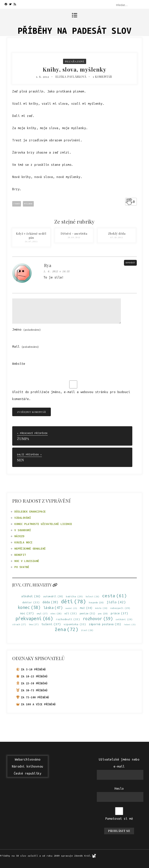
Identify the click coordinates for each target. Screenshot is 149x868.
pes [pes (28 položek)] (103, 614)
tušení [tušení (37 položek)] (51, 624)
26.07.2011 (31, 242)
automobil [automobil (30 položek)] (53, 596)
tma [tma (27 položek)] (34, 625)
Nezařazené (74, 61)
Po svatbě (22, 567)
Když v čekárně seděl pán (31, 236)
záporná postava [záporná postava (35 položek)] (105, 624)
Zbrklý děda (117, 233)
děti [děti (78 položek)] (74, 601)
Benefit (20, 555)
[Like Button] (129, 202)
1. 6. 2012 (43, 77)
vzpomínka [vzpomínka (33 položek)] (75, 624)
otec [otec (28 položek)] (56, 614)
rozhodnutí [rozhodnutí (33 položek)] (68, 619)
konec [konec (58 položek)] (29, 607)
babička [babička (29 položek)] (74, 596)
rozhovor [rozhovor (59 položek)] (98, 619)
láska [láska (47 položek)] (53, 608)
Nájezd (19, 536)
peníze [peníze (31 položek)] (87, 613)
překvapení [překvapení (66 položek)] (34, 619)
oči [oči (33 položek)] (71, 613)
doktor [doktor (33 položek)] (31, 602)
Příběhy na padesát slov (75, 31)
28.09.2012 (74, 237)
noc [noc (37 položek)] (27, 613)
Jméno (26, 329)
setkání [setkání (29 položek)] (124, 619)
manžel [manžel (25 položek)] (71, 608)
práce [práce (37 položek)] (119, 613)
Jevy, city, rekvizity (35, 585)
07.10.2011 (117, 237)
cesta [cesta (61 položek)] (115, 596)
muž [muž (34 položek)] (86, 608)
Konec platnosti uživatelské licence (43, 524)
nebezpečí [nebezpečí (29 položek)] (120, 608)
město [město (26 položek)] (101, 608)
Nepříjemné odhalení (30, 549)
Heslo (119, 788)
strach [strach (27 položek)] (19, 625)
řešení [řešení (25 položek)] (130, 625)
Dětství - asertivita (74, 233)
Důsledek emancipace (30, 512)
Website (19, 364)
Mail (26, 347)
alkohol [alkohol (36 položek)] (31, 596)
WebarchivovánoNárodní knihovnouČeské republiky (28, 766)
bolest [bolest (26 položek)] (93, 597)
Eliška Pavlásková (71, 77)
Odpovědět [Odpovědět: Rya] (130, 263)
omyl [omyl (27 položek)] (42, 614)
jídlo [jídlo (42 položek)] (116, 602)
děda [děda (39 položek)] (50, 602)
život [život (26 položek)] (87, 630)
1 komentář (102, 77)
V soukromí (23, 530)
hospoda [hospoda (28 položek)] (96, 603)
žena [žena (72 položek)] (66, 629)
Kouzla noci (23, 542)
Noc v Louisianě (27, 561)
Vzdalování (23, 518)
